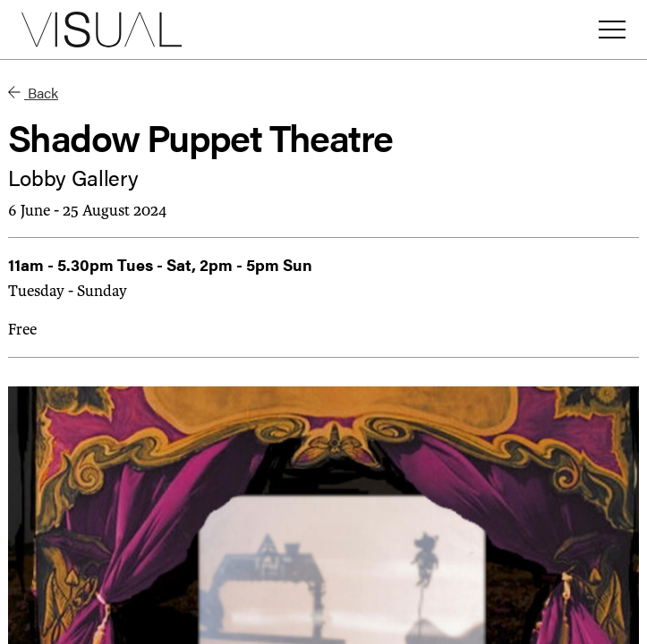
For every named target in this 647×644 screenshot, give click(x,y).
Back (33, 93)
